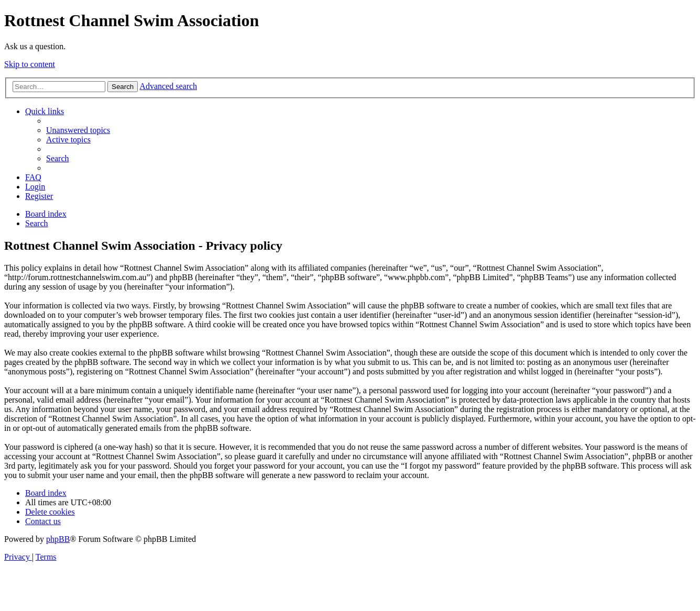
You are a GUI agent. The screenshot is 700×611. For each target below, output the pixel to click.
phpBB (58, 539)
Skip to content (30, 64)
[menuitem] (78, 130)
